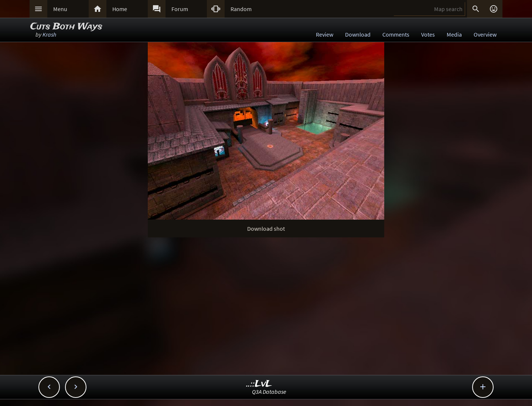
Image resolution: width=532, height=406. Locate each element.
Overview (485, 34)
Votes (428, 34)
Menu (60, 9)
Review (325, 34)
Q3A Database (269, 392)
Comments (396, 34)
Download (358, 34)
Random (241, 9)
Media (454, 34)
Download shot (266, 229)
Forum (180, 9)
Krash (49, 34)
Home (120, 9)
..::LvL (259, 384)
